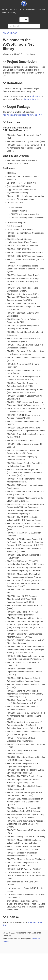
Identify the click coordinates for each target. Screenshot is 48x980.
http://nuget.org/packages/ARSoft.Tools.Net (23, 115)
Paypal (38, 96)
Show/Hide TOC (10, 33)
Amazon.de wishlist (33, 99)
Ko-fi (32, 96)
